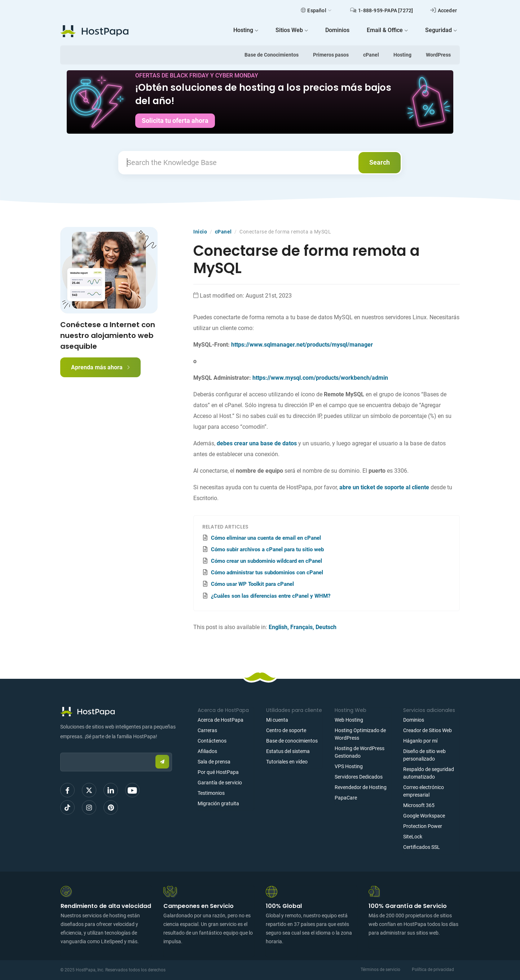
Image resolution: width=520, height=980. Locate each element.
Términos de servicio (380, 970)
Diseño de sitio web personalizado (424, 755)
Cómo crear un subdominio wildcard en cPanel (266, 561)
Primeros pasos (331, 55)
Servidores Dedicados (359, 777)
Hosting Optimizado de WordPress (360, 734)
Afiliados (207, 751)
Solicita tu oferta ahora (175, 121)
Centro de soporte (286, 730)
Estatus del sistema (288, 751)
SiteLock (413, 837)
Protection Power (423, 826)
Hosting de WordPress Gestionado (360, 752)
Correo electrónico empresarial (424, 791)
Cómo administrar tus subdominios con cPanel (267, 573)
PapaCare (346, 798)
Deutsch (326, 627)
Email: (60, 749)
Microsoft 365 (419, 805)
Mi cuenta (277, 720)
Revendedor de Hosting (361, 787)
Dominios (414, 720)
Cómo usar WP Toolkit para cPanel (252, 584)
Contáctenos (212, 741)
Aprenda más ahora (100, 367)
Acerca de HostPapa (221, 720)
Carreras (207, 730)
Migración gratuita (218, 803)
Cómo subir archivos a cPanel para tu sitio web (267, 549)
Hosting (402, 55)
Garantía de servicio (220, 783)
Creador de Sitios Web (428, 730)
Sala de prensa (214, 762)
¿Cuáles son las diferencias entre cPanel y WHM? (271, 596)
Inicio (200, 232)
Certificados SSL (422, 847)
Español (316, 10)
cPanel (371, 55)
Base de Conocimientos (272, 55)
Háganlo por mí (420, 741)
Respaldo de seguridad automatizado (429, 773)
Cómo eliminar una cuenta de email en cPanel (266, 538)
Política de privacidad (433, 970)
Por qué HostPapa (218, 772)
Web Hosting (349, 720)
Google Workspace (424, 816)
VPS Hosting (349, 766)
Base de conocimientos (292, 741)
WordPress (438, 55)
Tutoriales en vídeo (287, 762)
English (278, 627)
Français (301, 627)
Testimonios (211, 793)
